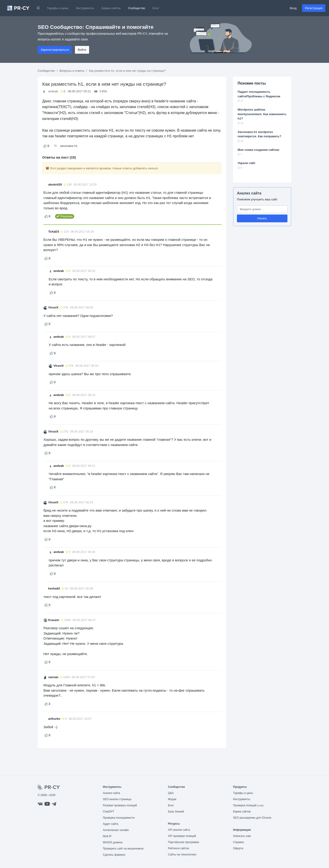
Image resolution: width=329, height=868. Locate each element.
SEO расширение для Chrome (252, 818)
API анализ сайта (179, 830)
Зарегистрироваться (55, 50)
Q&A (171, 793)
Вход (293, 8)
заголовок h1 (69, 146)
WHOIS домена (113, 842)
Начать (262, 218)
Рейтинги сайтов (178, 848)
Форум (172, 799)
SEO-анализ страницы (117, 799)
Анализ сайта (249, 193)
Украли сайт (247, 163)
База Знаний (176, 812)
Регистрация (314, 8)
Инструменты (85, 8)
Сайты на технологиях (182, 855)
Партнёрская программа (183, 842)
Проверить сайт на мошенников (123, 849)
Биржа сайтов (111, 8)
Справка (238, 842)
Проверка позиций (248, 805)
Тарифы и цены (58, 8)
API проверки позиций (182, 836)
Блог (156, 8)
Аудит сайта (110, 824)
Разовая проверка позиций (120, 805)
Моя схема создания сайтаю (258, 150)
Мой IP (107, 836)
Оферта (238, 848)
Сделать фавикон (114, 855)
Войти (82, 50)
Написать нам (242, 836)
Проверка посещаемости (119, 818)
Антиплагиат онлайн (116, 830)
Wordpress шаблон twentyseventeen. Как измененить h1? (262, 114)
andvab (53, 91)
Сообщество (137, 8)
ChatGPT (109, 812)
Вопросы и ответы (72, 71)
